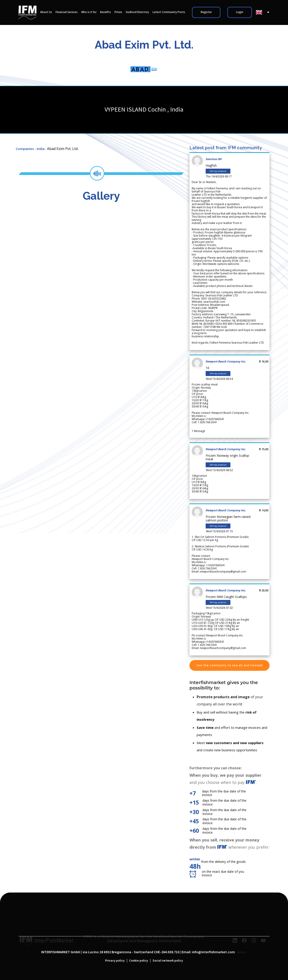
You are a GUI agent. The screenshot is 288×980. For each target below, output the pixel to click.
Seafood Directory (137, 12)
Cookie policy (139, 961)
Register (206, 12)
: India (40, 149)
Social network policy (168, 961)
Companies (25, 149)
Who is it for (89, 12)
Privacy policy (115, 961)
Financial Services (67, 12)
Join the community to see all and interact (229, 665)
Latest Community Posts (169, 12)
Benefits (106, 12)
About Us (46, 12)
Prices (118, 12)
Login (240, 12)
